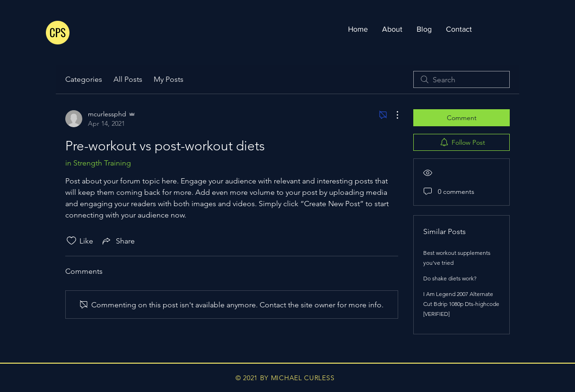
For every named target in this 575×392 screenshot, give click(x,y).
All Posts (128, 79)
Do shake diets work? (450, 278)
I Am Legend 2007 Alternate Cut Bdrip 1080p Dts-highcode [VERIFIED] (461, 304)
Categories (84, 79)
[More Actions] (392, 115)
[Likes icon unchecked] (71, 241)
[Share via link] (118, 241)
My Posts (169, 79)
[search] (462, 79)
